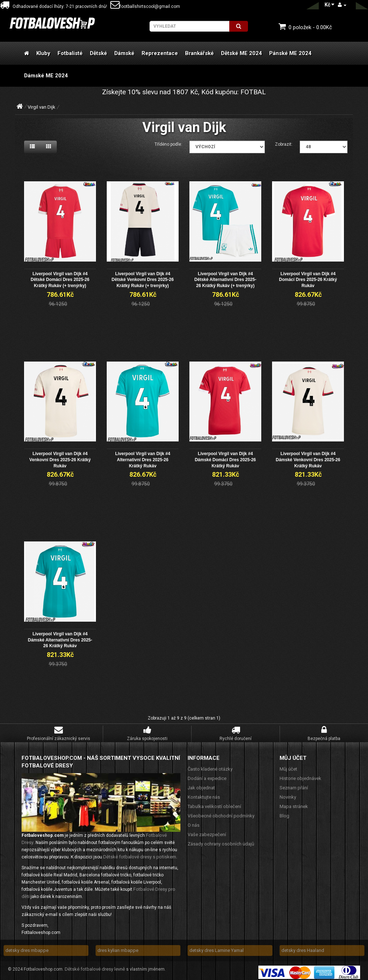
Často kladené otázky (210, 766)
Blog (284, 813)
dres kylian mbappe (118, 947)
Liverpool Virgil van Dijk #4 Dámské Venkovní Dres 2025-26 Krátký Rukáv (308, 458)
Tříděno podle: (168, 144)
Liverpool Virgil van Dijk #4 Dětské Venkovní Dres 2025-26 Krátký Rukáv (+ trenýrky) (143, 279)
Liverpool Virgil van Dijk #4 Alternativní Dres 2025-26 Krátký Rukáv (142, 458)
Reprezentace (160, 53)
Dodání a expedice (207, 775)
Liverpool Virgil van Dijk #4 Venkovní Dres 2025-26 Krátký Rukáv (60, 458)
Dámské (124, 53)
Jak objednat (201, 785)
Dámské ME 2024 (46, 76)
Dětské (98, 53)
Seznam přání (294, 785)
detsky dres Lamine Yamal (217, 947)
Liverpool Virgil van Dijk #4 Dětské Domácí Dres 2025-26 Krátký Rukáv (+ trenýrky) (60, 279)
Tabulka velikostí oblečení (214, 804)
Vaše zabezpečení (207, 832)
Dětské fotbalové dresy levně (95, 966)
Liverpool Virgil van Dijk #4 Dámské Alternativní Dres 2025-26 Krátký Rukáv (60, 637)
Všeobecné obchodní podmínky (221, 813)
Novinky (288, 794)
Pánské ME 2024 (290, 53)
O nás (194, 822)
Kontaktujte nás (204, 794)
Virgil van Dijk (42, 107)
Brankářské (199, 53)
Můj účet (288, 766)
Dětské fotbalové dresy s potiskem (140, 854)
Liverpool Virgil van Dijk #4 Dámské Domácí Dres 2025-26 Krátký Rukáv (225, 458)
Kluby (43, 53)
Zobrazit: (284, 144)
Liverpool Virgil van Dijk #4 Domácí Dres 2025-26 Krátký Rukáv (308, 279)
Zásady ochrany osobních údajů (221, 841)
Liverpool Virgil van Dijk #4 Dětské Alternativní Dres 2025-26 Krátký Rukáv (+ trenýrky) (225, 279)
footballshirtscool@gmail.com (145, 6)
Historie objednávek (300, 775)
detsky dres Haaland (303, 947)
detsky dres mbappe (27, 947)
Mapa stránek (294, 804)
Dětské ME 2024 (241, 53)
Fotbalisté (70, 53)
